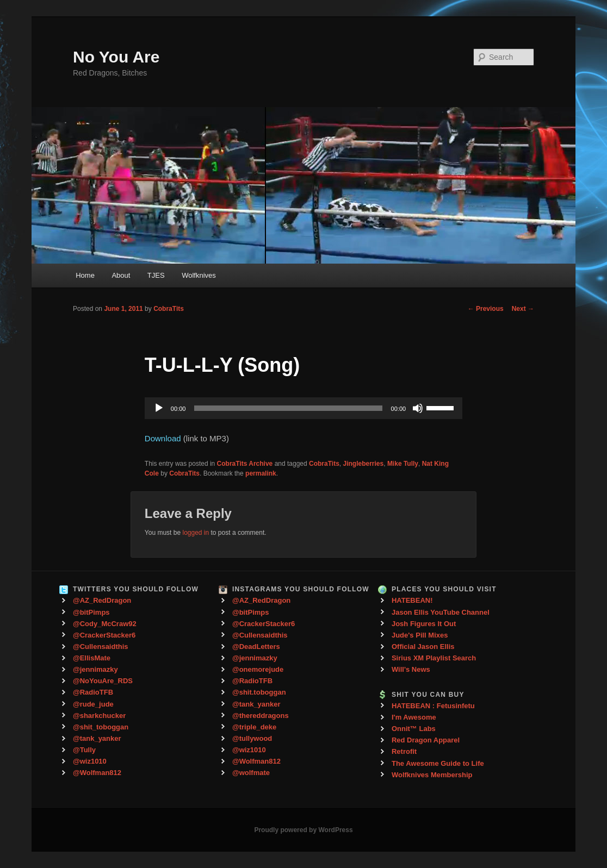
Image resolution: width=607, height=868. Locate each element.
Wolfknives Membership (432, 775)
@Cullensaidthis (101, 647)
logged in (196, 533)
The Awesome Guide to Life (438, 763)
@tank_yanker (97, 738)
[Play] (159, 408)
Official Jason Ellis (423, 647)
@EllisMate (92, 658)
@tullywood (252, 738)
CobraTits (169, 309)
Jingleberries (364, 464)
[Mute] (418, 408)
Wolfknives (199, 275)
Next (523, 309)
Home (85, 275)
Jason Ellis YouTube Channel (441, 612)
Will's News (411, 669)
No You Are (116, 57)
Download (163, 438)
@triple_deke (254, 727)
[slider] (288, 408)
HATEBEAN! (412, 600)
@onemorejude (258, 669)
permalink (261, 473)
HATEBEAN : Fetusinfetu (433, 706)
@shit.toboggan (259, 692)
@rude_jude (93, 704)
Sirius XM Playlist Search (434, 658)
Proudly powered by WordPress (303, 830)
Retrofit (404, 751)
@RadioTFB (93, 692)
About (121, 275)
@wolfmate (251, 773)
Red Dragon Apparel (426, 740)
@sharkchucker (99, 716)
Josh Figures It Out (424, 624)
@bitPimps (91, 612)
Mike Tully (403, 464)
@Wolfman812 (97, 773)
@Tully (84, 750)
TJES (156, 275)
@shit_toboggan (101, 727)
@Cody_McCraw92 (105, 624)
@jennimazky (95, 669)
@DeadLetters (256, 647)
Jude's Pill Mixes (420, 635)
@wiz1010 (90, 761)
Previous (486, 309)
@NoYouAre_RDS (103, 681)
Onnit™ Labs (414, 729)
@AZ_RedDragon (102, 600)
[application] (303, 408)
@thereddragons (261, 716)
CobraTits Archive (245, 464)
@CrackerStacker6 (104, 635)
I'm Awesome (414, 717)
